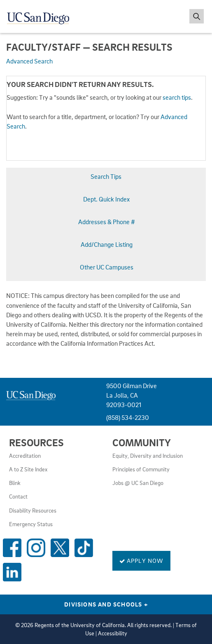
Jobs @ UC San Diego (138, 483)
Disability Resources (33, 511)
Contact (18, 496)
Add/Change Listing (107, 244)
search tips (177, 97)
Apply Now (141, 560)
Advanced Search (29, 61)
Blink (15, 483)
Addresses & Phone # (107, 222)
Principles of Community (141, 469)
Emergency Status (31, 524)
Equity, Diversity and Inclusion (148, 456)
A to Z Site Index (28, 469)
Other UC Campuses (107, 267)
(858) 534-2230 (128, 417)
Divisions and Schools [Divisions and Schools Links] (106, 604)
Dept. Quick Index (106, 199)
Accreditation (25, 456)
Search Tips (106, 176)
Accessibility (113, 633)
